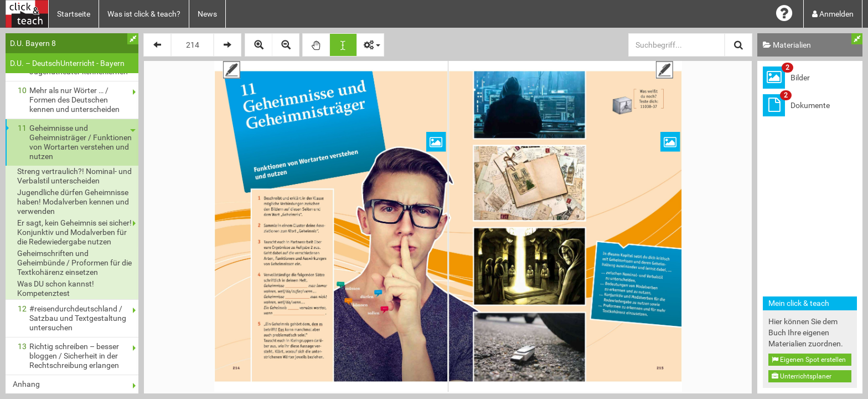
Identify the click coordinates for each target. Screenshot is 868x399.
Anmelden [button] (833, 14)
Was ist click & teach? (144, 14)
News (207, 14)
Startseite (74, 14)
